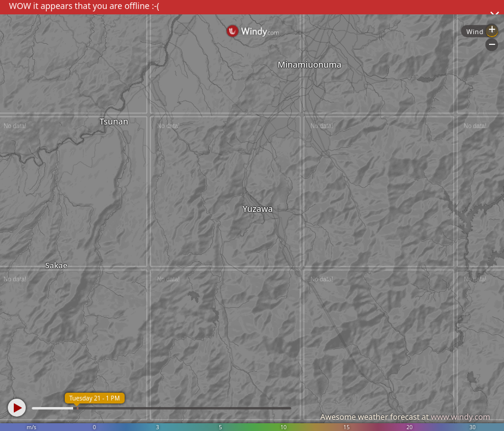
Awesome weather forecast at (405, 417)
